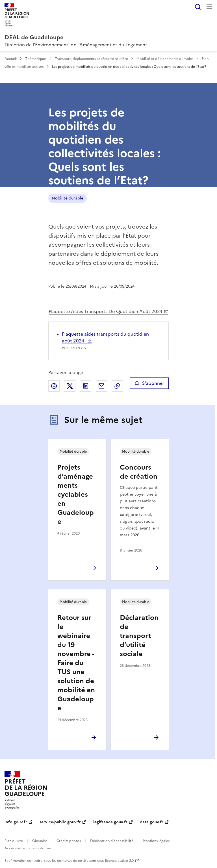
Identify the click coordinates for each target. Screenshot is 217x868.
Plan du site (14, 841)
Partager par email (101, 386)
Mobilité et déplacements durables (165, 59)
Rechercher (198, 7)
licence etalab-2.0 (119, 861)
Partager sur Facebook (54, 386)
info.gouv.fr (16, 822)
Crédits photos (69, 841)
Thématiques (36, 59)
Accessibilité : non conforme (28, 848)
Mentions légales (156, 841)
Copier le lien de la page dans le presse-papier (117, 386)
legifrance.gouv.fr (110, 822)
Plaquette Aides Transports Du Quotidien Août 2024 (106, 311)
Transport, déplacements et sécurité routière (91, 59)
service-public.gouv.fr (60, 822)
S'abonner (149, 383)
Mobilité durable (68, 198)
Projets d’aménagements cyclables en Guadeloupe (76, 494)
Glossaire (40, 841)
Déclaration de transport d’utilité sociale (139, 636)
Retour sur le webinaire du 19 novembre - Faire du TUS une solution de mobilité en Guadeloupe (76, 663)
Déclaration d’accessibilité (112, 841)
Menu (209, 7)
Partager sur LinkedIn (86, 386)
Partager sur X (70, 386)
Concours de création (139, 472)
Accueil (11, 59)
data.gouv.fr (152, 822)
